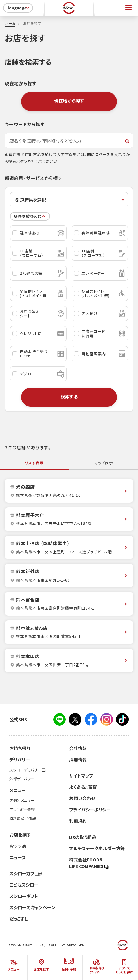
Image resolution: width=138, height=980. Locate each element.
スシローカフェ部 (26, 873)
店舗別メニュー (22, 800)
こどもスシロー (24, 885)
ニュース (18, 857)
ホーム (10, 23)
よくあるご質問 (83, 787)
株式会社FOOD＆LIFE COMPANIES (89, 863)
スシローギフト (24, 896)
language (19, 8)
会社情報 (78, 748)
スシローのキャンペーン (32, 907)
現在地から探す (69, 101)
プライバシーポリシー (90, 810)
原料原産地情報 (23, 818)
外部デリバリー (22, 779)
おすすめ (18, 846)
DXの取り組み (83, 837)
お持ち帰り (20, 748)
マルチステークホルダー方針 (97, 848)
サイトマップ (81, 776)
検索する (69, 396)
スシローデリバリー (28, 770)
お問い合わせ (82, 798)
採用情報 (78, 760)
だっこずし (19, 919)
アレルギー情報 (22, 810)
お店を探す (20, 835)
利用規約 (78, 821)
